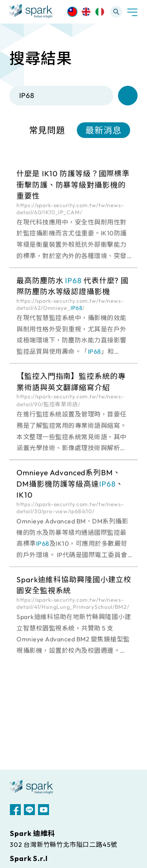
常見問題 (47, 130)
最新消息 (103, 130)
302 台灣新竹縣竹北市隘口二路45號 (64, 844)
